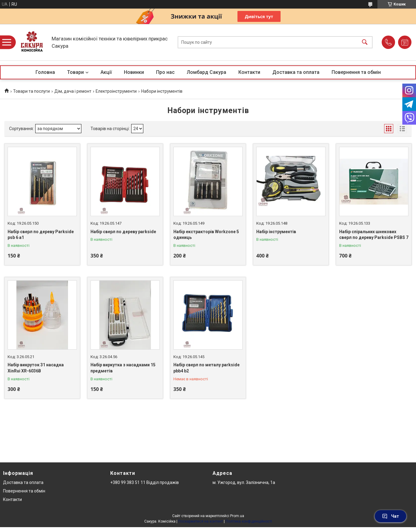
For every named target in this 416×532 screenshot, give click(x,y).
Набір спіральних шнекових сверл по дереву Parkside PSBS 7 (374, 235)
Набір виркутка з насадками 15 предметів (123, 368)
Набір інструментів (276, 232)
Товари (75, 72)
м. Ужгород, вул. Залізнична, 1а (244, 482)
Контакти (249, 72)
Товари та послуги (31, 91)
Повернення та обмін (356, 72)
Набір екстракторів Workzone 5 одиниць (206, 235)
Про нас (165, 72)
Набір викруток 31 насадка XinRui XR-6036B (36, 368)
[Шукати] (365, 42)
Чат (390, 516)
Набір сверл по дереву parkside (123, 232)
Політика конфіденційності (249, 521)
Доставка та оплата (296, 72)
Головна (45, 72)
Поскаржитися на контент (201, 521)
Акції (106, 72)
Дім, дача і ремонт (73, 91)
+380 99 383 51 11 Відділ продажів (145, 482)
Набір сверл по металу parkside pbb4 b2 (206, 368)
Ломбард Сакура (206, 72)
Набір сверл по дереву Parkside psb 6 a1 (41, 235)
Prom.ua (237, 516)
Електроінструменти (116, 91)
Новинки (134, 72)
